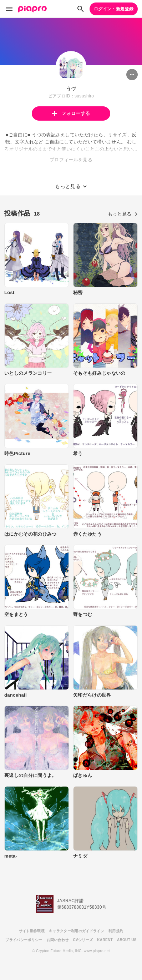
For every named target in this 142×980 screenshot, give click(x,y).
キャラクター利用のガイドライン (77, 931)
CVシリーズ (83, 940)
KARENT (105, 940)
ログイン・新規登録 (114, 9)
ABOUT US (127, 940)
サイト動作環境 (32, 931)
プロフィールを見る (71, 160)
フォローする (71, 113)
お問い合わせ (58, 940)
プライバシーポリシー (24, 940)
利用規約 (116, 931)
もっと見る (123, 214)
